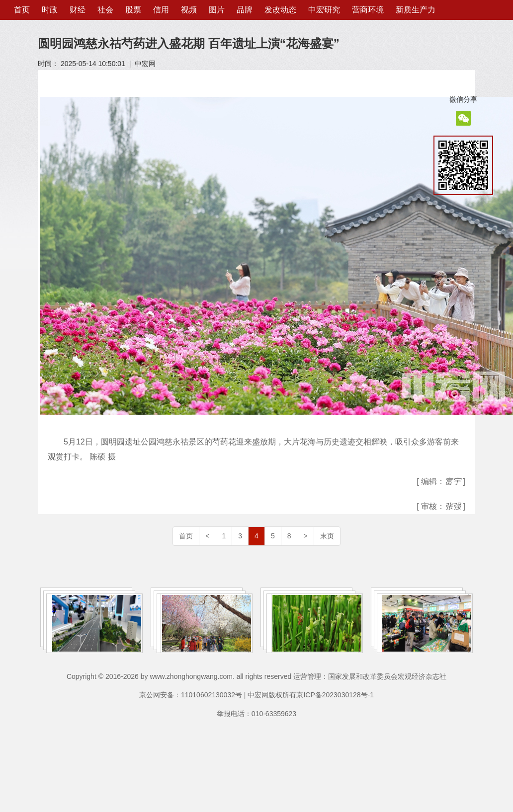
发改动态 (280, 10)
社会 (105, 10)
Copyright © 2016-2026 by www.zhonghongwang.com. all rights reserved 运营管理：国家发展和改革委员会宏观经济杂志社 (256, 676)
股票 (133, 10)
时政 (50, 10)
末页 (327, 536)
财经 (78, 10)
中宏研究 (324, 10)
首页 (22, 10)
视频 (189, 10)
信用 (161, 10)
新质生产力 (416, 10)
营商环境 (368, 10)
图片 (217, 10)
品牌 (245, 10)
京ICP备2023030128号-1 (335, 695)
